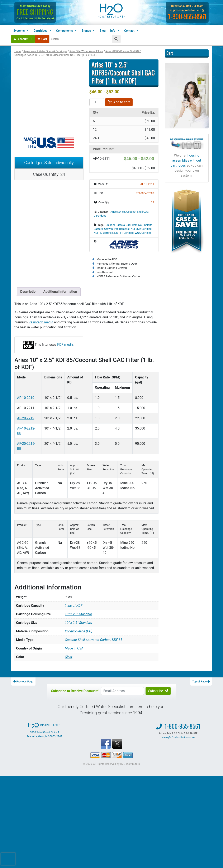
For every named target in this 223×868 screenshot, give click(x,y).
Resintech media (41, 322)
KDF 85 (117, 640)
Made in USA (74, 648)
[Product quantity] (97, 102)
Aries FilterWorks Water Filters (86, 51)
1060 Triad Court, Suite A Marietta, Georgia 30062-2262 (45, 730)
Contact (131, 31)
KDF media (65, 345)
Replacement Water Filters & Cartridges (45, 51)
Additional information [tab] (60, 292)
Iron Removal (122, 229)
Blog (103, 31)
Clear (69, 657)
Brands (88, 31)
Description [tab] (29, 292)
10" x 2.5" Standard (79, 623)
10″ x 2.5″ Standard (79, 614)
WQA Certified (143, 233)
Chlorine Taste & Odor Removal (124, 225)
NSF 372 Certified (141, 229)
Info (115, 31)
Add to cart (119, 102)
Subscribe (158, 691)
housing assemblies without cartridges (186, 160)
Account (25, 39)
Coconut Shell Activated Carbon (88, 640)
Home (18, 51)
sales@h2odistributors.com (178, 737)
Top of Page (201, 681)
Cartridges (42, 31)
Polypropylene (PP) (79, 631)
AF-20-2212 (26, 418)
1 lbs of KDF (74, 606)
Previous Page (23, 681)
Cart (42, 39)
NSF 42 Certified (103, 233)
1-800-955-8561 (187, 16)
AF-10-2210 (26, 398)
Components (67, 31)
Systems (21, 31)
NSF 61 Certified (124, 233)
